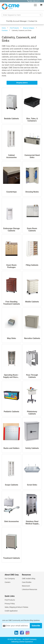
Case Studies (27, 582)
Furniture (5, 30)
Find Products (14, 28)
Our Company (10, 579)
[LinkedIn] (16, 633)
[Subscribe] (36, 626)
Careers (8, 582)
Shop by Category (29, 28)
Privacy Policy (10, 604)
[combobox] (22, 15)
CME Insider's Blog (29, 579)
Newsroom (26, 586)
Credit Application (11, 611)
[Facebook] (22, 633)
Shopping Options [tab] (22, 83)
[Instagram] (28, 633)
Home (4, 28)
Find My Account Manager (17, 21)
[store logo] (11, 6)
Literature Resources (30, 589)
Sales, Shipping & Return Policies (16, 607)
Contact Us (33, 21)
